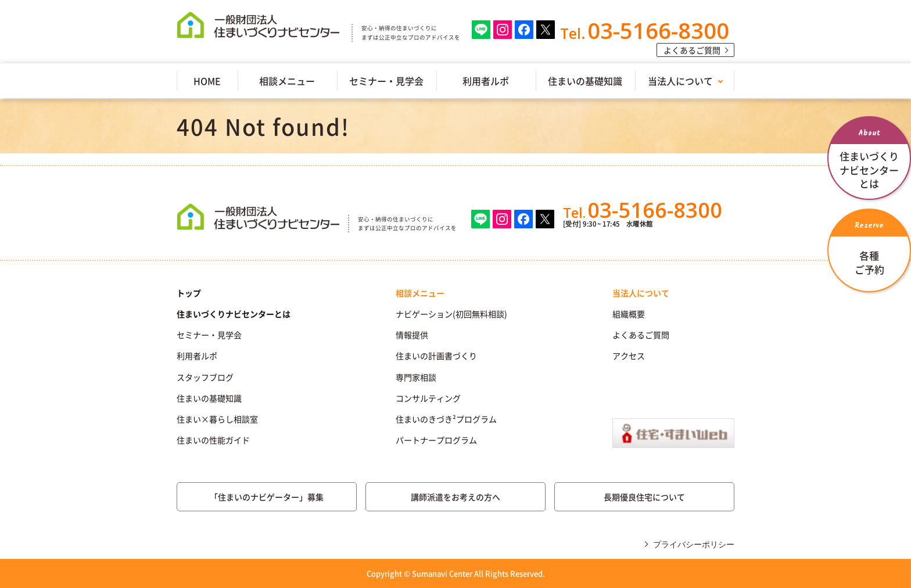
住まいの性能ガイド (213, 440)
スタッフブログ (205, 377)
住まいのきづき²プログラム (446, 419)
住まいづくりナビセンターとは (234, 314)
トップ (189, 293)
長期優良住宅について (644, 497)
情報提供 (412, 335)
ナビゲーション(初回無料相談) (451, 314)
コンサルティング (428, 398)
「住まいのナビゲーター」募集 (267, 497)
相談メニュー (287, 81)
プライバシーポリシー (694, 544)
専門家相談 (416, 377)
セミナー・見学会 (386, 81)
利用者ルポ (486, 81)
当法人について (680, 81)
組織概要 (629, 314)
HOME (207, 81)
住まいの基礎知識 (585, 81)
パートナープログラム (436, 440)
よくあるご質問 (692, 50)
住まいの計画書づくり (436, 356)
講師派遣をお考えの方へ (455, 497)
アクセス (629, 356)
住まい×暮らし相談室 (217, 419)
